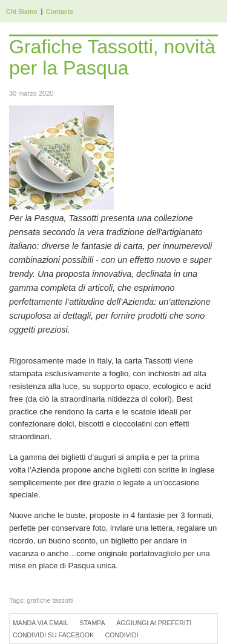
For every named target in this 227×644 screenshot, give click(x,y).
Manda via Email (41, 623)
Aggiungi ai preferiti (154, 623)
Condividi (121, 635)
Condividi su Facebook (53, 635)
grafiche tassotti (50, 600)
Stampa (93, 623)
